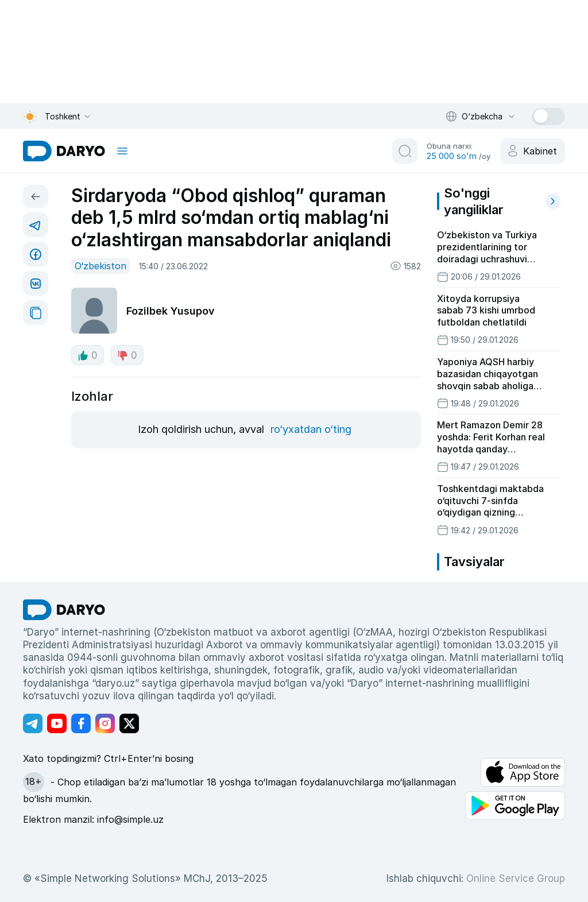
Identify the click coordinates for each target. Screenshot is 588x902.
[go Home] (64, 610)
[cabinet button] (533, 151)
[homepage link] (64, 151)
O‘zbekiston (100, 266)
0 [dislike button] (127, 355)
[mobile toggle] (122, 151)
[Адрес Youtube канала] (57, 723)
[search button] (405, 151)
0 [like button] (88, 355)
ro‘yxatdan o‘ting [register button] (311, 429)
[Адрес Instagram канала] (105, 723)
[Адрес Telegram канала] (33, 723)
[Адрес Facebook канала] (81, 723)
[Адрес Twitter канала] (129, 723)
